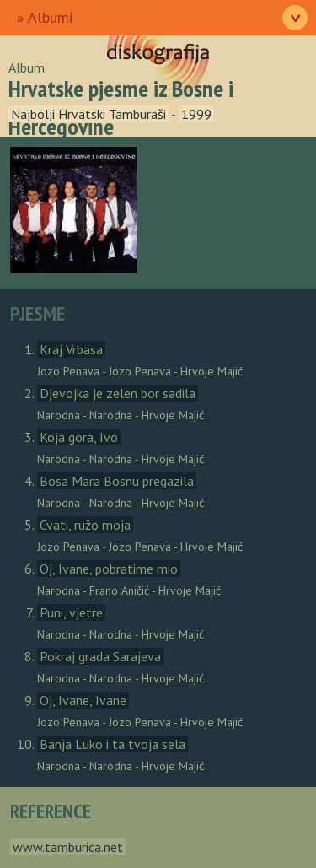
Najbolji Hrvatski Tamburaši (88, 114)
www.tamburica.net (68, 847)
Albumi (50, 17)
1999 (196, 114)
